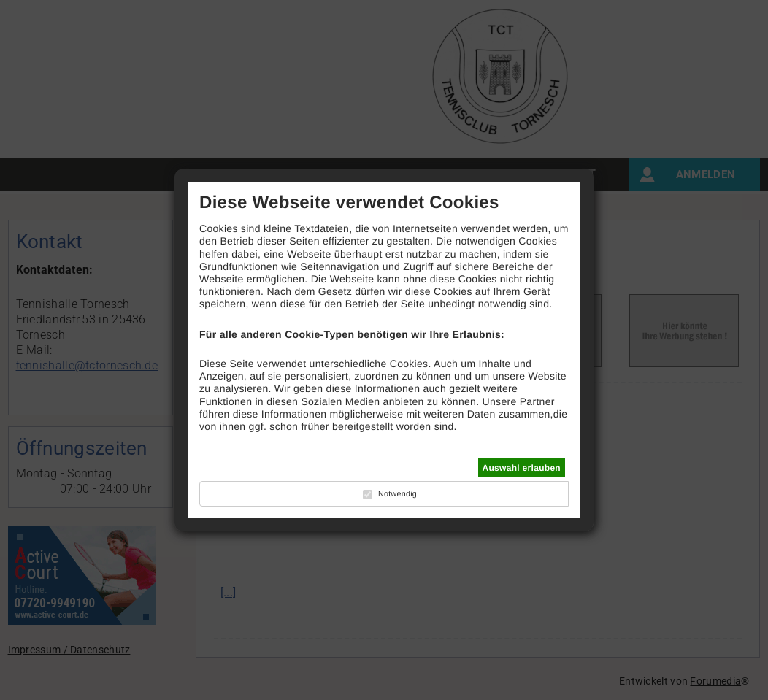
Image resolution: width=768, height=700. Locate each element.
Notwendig (398, 494)
